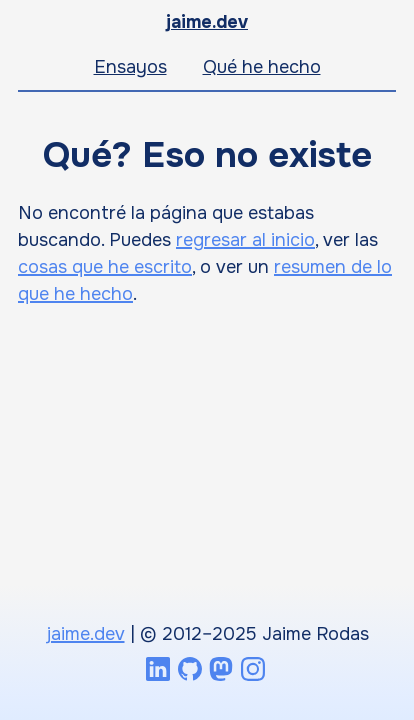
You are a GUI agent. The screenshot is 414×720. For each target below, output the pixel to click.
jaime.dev (207, 22)
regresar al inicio (245, 240)
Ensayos (130, 67)
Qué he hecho (262, 67)
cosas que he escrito (105, 267)
